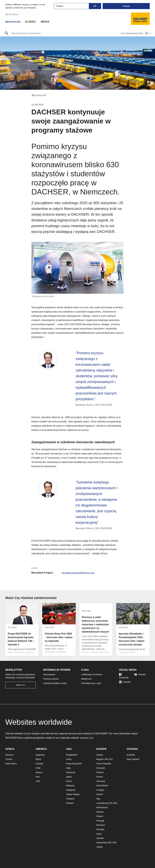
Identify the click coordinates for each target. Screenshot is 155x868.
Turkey (99, 847)
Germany (101, 781)
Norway (100, 812)
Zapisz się (20, 685)
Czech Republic (104, 764)
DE (115, 803)
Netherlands (102, 807)
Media (47, 22)
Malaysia (70, 786)
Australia (131, 755)
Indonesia (71, 772)
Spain (99, 834)
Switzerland (102, 843)
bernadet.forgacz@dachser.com (79, 573)
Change (126, 6)
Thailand (70, 799)
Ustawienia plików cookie (55, 683)
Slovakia (100, 829)
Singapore (71, 790)
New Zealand (133, 759)
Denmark (101, 768)
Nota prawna (49, 674)
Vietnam (70, 803)
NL (111, 759)
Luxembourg (102, 803)
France (100, 777)
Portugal (100, 821)
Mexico (39, 772)
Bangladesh (72, 755)
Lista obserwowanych (132, 33)
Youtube (140, 674)
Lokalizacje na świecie (92, 674)
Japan (69, 777)
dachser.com (87, 738)
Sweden (100, 838)
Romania (101, 825)
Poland (100, 816)
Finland (100, 772)
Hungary (100, 790)
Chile (38, 768)
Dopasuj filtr (39, 95)
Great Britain (102, 786)
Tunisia (9, 759)
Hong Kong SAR (74, 764)
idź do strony (13, 14)
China (69, 759)
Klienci (32, 22)
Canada (39, 764)
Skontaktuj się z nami (91, 683)
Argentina (40, 755)
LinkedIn (125, 682)
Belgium (100, 759)
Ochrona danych (51, 679)
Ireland (100, 794)
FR (107, 759)
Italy (98, 799)
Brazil (38, 759)
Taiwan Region (73, 794)
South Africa (11, 764)
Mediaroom (14, 22)
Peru (38, 777)
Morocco (9, 755)
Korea (69, 781)
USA (38, 781)
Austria (100, 755)
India (68, 768)
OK (95, 6)
